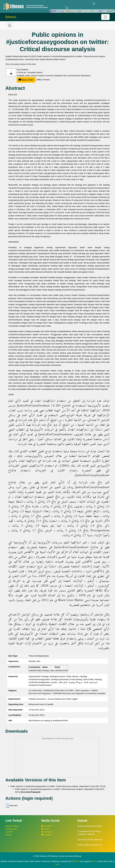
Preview (46, 80)
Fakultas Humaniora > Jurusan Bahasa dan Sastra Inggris (53, 699)
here (57, 864)
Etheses (11, 17)
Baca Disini (26, 80)
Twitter (45, 829)
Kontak (8, 835)
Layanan (9, 832)
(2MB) (29, 80)
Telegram (46, 835)
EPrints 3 (75, 861)
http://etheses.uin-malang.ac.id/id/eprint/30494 (48, 721)
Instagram (47, 832)
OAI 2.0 (95, 861)
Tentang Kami (11, 829)
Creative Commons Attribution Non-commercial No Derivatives (64, 76)
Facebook (47, 826)
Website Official (12, 826)
